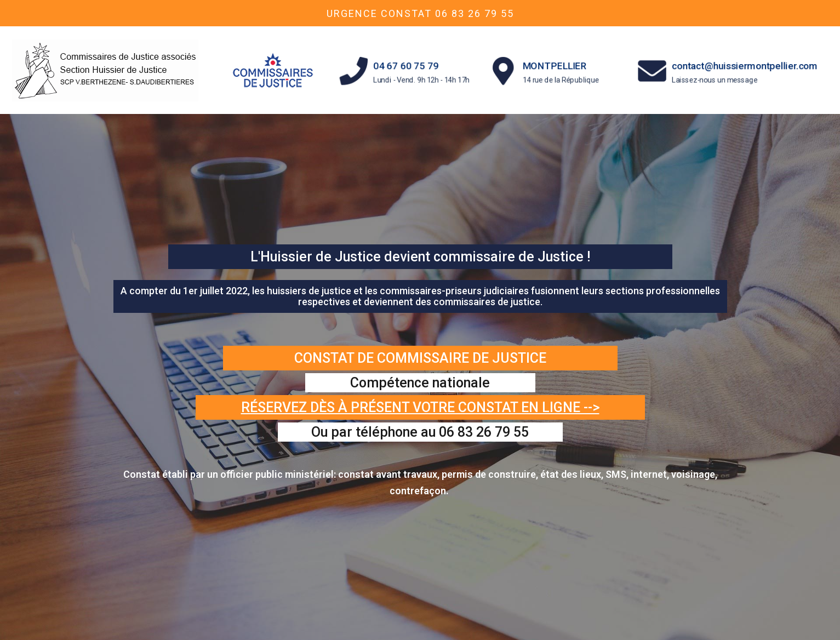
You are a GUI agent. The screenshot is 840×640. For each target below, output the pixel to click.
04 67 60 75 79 (406, 65)
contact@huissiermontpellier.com (744, 65)
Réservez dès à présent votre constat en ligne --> (420, 407)
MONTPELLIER (555, 65)
